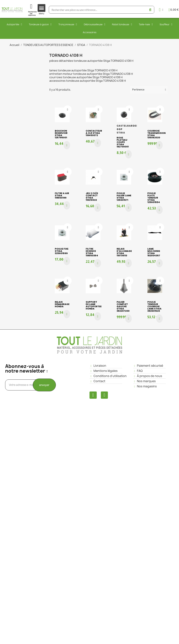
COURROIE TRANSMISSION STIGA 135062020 (156, 134)
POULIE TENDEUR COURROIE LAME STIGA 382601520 (154, 306)
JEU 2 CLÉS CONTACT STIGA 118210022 (92, 197)
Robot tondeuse (122, 24)
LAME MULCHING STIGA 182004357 (154, 252)
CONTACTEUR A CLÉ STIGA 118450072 (94, 133)
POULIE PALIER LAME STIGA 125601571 (124, 197)
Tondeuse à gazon (40, 24)
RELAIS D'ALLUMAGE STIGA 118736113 (124, 252)
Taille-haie (146, 24)
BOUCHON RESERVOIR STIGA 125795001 (61, 134)
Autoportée (14, 24)
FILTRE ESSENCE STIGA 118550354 (92, 252)
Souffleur (166, 24)
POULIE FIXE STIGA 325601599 (62, 251)
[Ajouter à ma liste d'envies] (68, 110)
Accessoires (90, 32)
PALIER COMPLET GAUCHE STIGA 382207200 (123, 306)
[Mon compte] (161, 10)
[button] (67, 145)
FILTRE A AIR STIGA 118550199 (62, 195)
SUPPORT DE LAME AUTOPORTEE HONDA (94, 305)
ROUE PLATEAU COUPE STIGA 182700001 (123, 142)
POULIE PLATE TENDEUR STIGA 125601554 (154, 198)
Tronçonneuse (68, 24)
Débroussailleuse (95, 24)
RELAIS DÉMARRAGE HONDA (62, 304)
